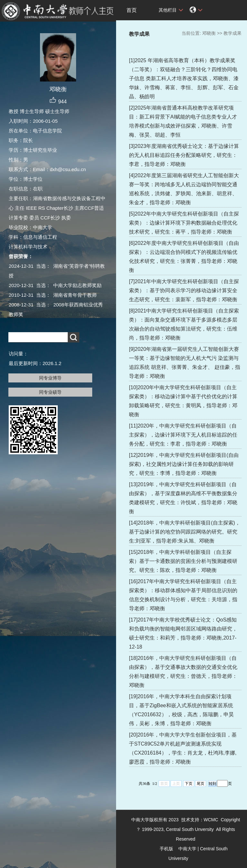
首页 (132, 10)
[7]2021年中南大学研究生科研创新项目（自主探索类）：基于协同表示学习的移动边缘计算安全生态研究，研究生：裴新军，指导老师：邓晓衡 (184, 290)
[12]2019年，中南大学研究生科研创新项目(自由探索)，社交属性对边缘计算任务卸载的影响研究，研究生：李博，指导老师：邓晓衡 (184, 464)
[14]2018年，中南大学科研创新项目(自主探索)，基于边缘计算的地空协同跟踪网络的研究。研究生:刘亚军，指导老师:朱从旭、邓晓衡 (185, 532)
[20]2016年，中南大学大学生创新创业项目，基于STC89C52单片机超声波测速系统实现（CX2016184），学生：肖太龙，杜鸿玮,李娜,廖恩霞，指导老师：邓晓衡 (183, 748)
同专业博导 (50, 378)
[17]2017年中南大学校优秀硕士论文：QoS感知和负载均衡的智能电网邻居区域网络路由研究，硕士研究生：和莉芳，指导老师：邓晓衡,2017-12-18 (183, 633)
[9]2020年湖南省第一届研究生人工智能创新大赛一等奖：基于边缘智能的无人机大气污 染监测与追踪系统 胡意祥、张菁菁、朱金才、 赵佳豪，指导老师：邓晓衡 (185, 363)
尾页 (201, 784)
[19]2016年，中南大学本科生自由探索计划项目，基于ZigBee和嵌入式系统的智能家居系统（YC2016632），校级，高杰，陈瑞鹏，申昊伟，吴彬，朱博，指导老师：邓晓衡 (181, 710)
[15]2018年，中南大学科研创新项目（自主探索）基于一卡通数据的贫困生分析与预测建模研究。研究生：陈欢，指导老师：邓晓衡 (183, 561)
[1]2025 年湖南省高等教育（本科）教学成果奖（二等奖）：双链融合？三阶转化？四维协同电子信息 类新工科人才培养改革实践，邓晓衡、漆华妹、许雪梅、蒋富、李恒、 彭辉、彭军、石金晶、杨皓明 (184, 78)
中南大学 (187, 849)
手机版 (166, 849)
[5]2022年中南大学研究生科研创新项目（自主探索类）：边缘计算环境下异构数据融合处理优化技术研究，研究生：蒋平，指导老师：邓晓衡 (184, 223)
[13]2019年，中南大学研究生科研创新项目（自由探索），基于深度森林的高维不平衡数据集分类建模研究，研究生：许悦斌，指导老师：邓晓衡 (183, 498)
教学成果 (232, 33)
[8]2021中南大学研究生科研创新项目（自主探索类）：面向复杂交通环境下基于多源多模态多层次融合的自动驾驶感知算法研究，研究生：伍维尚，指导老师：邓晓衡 (184, 324)
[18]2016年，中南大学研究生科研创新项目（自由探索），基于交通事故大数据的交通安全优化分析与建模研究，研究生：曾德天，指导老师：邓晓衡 (183, 672)
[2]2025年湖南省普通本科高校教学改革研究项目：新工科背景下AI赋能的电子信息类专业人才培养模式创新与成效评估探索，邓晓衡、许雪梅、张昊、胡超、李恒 (183, 121)
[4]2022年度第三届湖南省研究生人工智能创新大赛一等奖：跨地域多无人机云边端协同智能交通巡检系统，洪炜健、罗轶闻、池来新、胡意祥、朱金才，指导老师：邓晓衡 (184, 189)
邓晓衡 (209, 33)
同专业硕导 (50, 392)
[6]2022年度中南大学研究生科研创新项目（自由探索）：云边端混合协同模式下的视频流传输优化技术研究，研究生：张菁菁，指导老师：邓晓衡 (184, 257)
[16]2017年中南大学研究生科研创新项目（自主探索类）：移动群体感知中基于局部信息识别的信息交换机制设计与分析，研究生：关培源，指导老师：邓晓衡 (183, 595)
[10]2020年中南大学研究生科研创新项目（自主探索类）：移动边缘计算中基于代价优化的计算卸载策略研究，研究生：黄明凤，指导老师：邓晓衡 (183, 401)
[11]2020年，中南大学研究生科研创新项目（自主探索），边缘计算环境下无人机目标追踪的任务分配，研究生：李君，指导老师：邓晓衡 (183, 435)
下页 (189, 784)
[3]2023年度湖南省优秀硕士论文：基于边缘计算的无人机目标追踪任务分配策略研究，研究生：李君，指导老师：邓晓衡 (184, 155)
